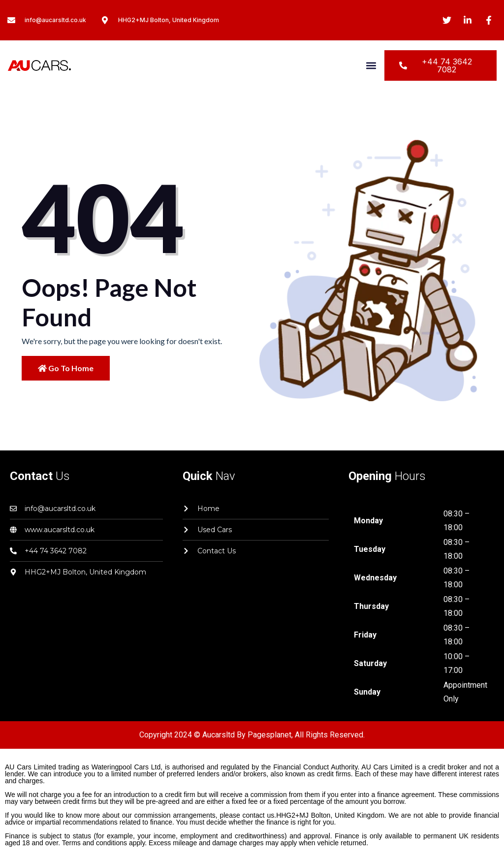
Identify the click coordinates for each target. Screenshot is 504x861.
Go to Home (66, 368)
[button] (371, 66)
